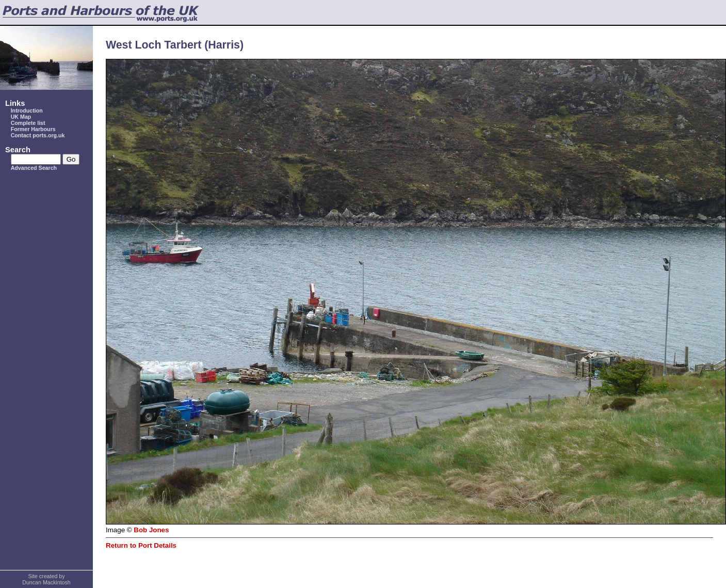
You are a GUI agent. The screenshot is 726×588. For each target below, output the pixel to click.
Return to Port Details (141, 545)
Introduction (27, 110)
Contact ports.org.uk (38, 135)
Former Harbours (33, 129)
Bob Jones (151, 530)
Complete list (28, 123)
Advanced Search (34, 168)
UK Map (21, 117)
